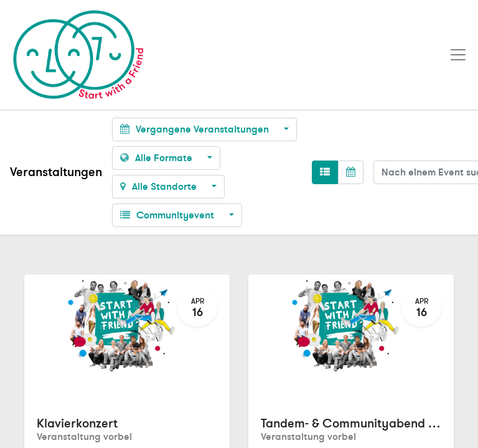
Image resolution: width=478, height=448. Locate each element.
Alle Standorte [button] (160, 187)
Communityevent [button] (168, 215)
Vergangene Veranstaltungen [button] (196, 129)
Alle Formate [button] (157, 158)
